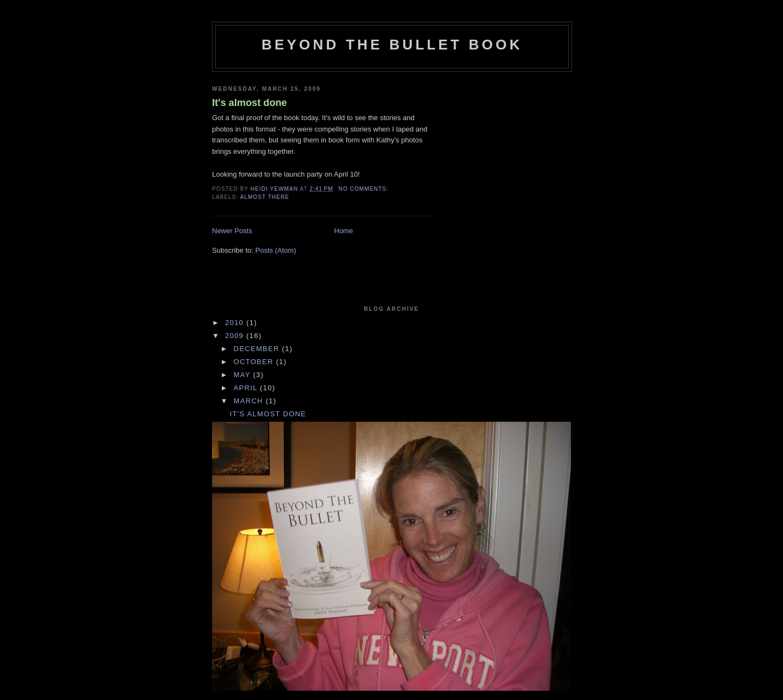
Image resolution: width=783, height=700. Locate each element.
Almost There (265, 197)
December (258, 349)
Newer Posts (232, 231)
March (250, 401)
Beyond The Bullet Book (392, 45)
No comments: (365, 189)
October (255, 362)
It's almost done (250, 103)
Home (344, 231)
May (244, 375)
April (247, 388)
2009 (236, 336)
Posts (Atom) (276, 250)
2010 (236, 323)
